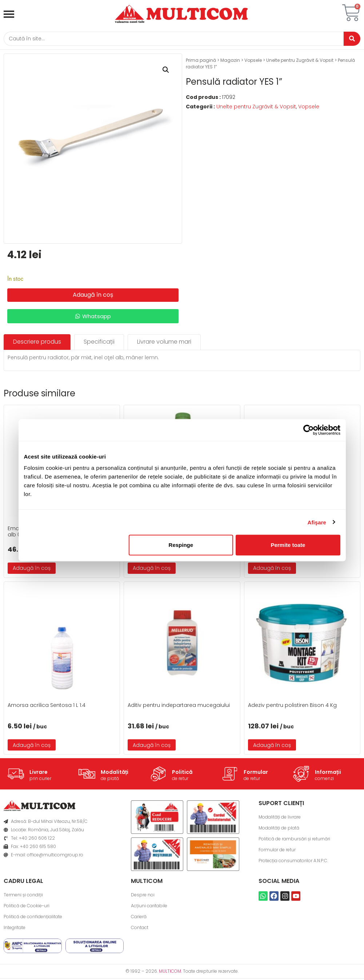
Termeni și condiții (23, 896)
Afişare (317, 522)
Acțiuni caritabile (149, 907)
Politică (182, 773)
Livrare (39, 773)
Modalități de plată (279, 829)
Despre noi (143, 896)
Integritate (15, 929)
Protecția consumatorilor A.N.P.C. (293, 862)
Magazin (230, 62)
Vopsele (253, 62)
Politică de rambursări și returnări (294, 840)
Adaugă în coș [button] (32, 569)
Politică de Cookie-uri (27, 907)
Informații (328, 773)
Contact (140, 929)
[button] (166, 71)
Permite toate (288, 545)
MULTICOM (170, 973)
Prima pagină (201, 62)
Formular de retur (277, 851)
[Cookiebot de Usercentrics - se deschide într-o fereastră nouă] (309, 430)
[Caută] (171, 39)
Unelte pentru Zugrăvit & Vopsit (300, 62)
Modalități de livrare (280, 818)
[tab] (37, 343)
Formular (256, 773)
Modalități (115, 773)
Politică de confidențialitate (33, 918)
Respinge (181, 545)
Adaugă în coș (93, 296)
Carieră (139, 918)
